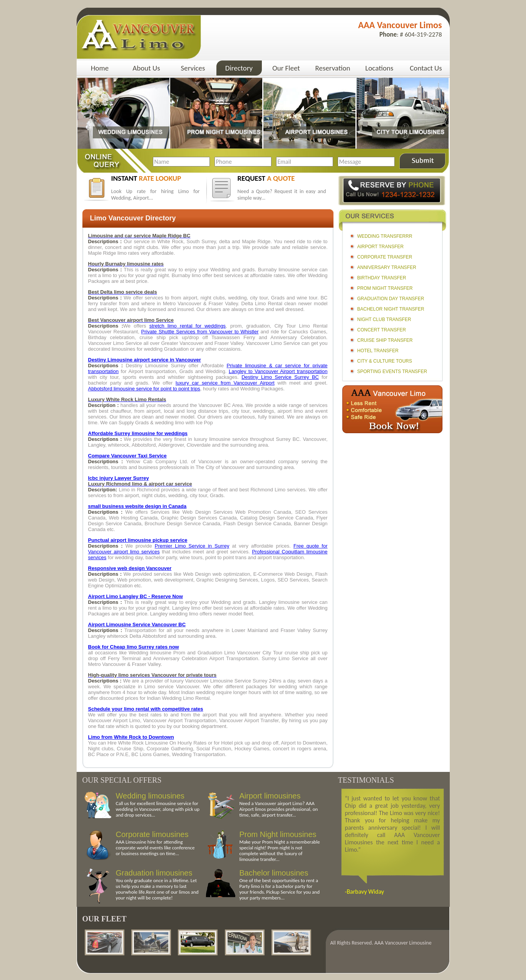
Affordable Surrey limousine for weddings (138, 433)
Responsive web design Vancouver (130, 568)
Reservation (333, 68)
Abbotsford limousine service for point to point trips (144, 389)
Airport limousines (270, 796)
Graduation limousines (154, 873)
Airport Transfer (381, 247)
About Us (146, 68)
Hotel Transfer (378, 351)
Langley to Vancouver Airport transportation (278, 371)
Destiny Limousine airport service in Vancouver (145, 360)
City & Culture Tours (385, 361)
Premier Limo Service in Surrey (192, 546)
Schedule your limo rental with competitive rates (146, 709)
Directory (239, 68)
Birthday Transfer (382, 278)
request (266, 178)
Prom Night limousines (278, 834)
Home (100, 68)
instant (146, 178)
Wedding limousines (150, 796)
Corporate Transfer (385, 257)
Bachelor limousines (274, 873)
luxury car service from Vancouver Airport (225, 383)
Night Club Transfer (384, 319)
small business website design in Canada (137, 506)
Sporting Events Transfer (392, 371)
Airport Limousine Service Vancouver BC (137, 624)
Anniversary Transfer (387, 267)
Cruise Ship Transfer (385, 340)
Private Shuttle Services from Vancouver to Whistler (200, 332)
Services (193, 68)
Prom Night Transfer (385, 288)
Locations (379, 68)
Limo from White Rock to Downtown (131, 737)
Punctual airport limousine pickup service (138, 540)
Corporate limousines (152, 834)
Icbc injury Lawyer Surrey (119, 478)
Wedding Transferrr (385, 236)
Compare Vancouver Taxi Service (127, 456)
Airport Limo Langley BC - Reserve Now (136, 596)
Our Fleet (286, 68)
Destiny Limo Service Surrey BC (280, 377)
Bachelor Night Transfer (391, 309)
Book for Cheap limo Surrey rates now (134, 647)
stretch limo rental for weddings (188, 326)
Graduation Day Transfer (391, 299)
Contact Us (426, 68)
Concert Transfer (382, 330)
